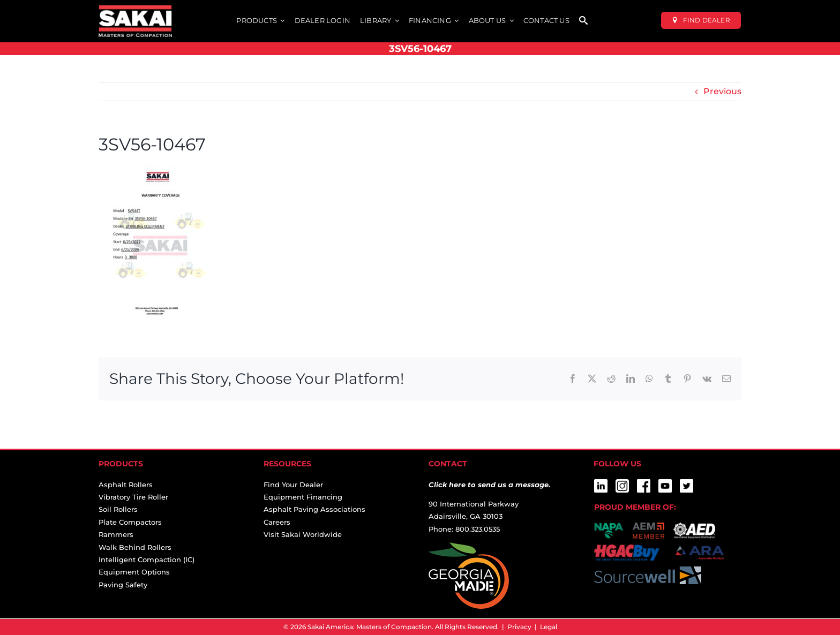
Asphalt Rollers (126, 485)
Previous (722, 91)
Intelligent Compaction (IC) (147, 560)
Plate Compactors (130, 522)
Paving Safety (123, 585)
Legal (549, 627)
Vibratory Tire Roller (133, 497)
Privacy (519, 627)
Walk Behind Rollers (135, 547)
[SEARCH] (583, 21)
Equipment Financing (303, 497)
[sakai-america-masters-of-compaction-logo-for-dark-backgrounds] (135, 9)
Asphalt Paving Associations (314, 509)
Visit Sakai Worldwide (303, 534)
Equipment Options (134, 572)
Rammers (116, 534)
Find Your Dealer (293, 485)
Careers (277, 522)
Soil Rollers (118, 509)
